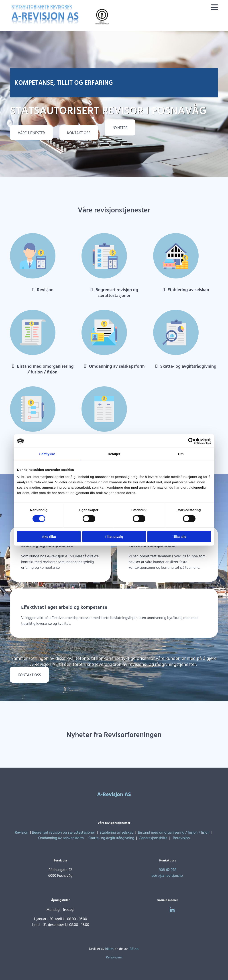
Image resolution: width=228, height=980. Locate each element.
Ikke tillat (49, 536)
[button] (31, 133)
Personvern (114, 958)
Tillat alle (179, 536)
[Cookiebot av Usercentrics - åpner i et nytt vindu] (191, 441)
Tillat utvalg (114, 536)
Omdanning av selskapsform (117, 367)
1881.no (133, 949)
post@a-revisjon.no (167, 876)
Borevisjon (181, 838)
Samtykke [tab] (47, 454)
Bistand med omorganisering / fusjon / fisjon (45, 369)
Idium (109, 949)
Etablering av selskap (188, 290)
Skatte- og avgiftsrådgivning (188, 367)
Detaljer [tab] (114, 454)
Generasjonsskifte (153, 838)
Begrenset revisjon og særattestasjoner (117, 293)
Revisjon (45, 290)
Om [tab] (181, 454)
